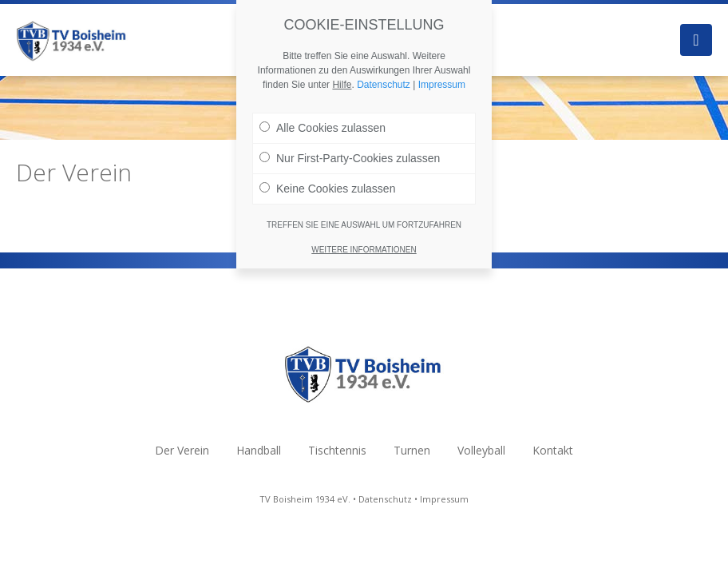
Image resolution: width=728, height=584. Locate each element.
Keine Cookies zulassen (327, 185)
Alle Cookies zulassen (322, 125)
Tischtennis (337, 450)
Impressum (444, 499)
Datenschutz (385, 499)
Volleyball (481, 450)
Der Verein (182, 450)
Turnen (412, 450)
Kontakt (553, 450)
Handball (259, 450)
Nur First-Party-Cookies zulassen (350, 155)
